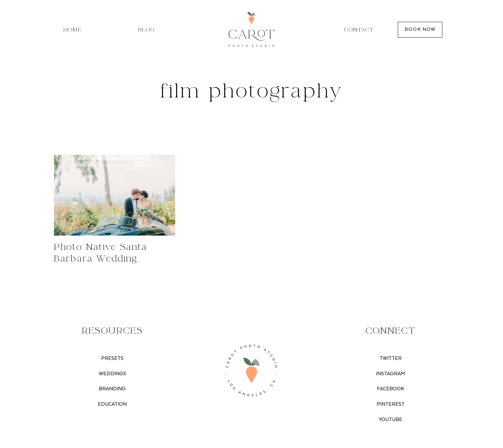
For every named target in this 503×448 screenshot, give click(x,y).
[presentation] (115, 195)
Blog (146, 30)
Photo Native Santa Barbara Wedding (100, 253)
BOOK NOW (420, 29)
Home (73, 30)
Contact (359, 30)
